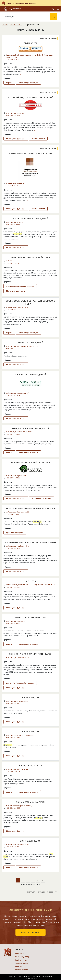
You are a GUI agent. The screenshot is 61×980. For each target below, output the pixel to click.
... (20, 74)
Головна (5, 24)
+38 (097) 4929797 (13, 60)
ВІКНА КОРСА (31, 43)
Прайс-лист (19, 966)
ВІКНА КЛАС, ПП (30, 698)
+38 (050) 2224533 (13, 808)
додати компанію (30, 932)
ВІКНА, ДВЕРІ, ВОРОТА (31, 766)
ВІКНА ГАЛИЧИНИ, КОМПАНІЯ (31, 618)
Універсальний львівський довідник (22, 3)
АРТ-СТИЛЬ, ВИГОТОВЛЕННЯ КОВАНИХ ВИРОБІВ (31, 508)
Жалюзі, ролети (38, 139)
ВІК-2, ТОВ (31, 581)
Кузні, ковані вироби (15, 533)
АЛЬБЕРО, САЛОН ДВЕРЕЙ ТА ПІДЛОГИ (30, 462)
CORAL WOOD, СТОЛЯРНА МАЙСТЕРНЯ (30, 257)
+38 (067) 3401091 (13, 116)
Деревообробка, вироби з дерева (20, 286)
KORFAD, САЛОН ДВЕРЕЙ (30, 343)
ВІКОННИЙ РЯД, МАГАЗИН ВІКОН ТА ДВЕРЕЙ (30, 98)
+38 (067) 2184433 (13, 310)
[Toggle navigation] (58, 9)
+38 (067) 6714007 (13, 847)
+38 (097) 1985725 (13, 263)
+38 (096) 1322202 (13, 349)
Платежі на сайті (21, 970)
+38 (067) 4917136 (13, 186)
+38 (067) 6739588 (13, 587)
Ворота (9, 83)
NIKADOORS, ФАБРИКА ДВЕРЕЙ (31, 374)
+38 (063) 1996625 (13, 514)
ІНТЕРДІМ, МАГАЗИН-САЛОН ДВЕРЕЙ (30, 428)
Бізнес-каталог (16, 24)
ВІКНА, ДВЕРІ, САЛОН (30, 841)
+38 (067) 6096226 (13, 772)
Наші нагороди (21, 960)
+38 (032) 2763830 (13, 703)
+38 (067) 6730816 (13, 623)
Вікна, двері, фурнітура (28, 83)
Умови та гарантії (22, 963)
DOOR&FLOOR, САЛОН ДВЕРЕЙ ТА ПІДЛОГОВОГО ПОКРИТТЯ (31, 302)
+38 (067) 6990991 (13, 224)
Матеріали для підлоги (16, 291)
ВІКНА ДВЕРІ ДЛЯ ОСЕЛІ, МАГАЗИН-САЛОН (30, 654)
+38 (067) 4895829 (13, 395)
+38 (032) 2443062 (13, 434)
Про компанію (20, 953)
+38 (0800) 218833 (13, 478)
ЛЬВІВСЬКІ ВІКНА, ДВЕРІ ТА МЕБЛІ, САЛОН (31, 153)
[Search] (27, 17)
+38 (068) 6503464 (13, 548)
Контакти (19, 949)
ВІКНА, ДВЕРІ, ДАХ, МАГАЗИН (31, 802)
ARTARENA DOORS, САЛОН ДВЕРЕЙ (31, 219)
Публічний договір (22, 957)
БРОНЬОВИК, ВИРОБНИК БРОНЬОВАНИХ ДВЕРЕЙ (31, 542)
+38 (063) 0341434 (13, 737)
